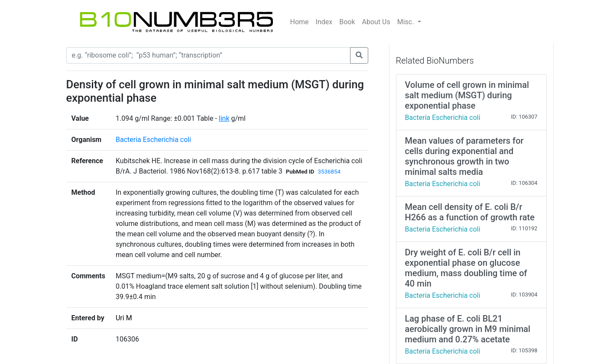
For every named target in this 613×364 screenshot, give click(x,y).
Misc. (407, 22)
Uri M (124, 318)
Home (300, 22)
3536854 (329, 172)
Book (347, 22)
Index (324, 22)
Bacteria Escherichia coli (153, 140)
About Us (376, 22)
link (224, 118)
